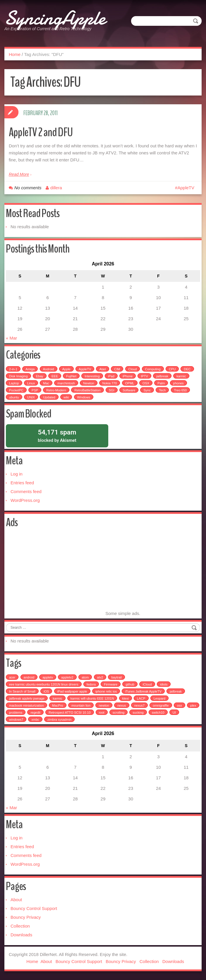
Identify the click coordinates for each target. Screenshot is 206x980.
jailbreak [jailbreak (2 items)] (162, 376)
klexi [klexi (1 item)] (126, 698)
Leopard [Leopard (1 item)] (159, 698)
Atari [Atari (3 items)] (103, 369)
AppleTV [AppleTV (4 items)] (85, 369)
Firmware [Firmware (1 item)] (111, 684)
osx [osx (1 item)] (180, 705)
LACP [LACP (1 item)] (141, 698)
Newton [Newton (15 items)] (89, 383)
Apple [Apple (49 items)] (66, 369)
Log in (17, 474)
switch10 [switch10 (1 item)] (158, 713)
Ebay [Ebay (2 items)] (40, 376)
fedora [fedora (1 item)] (91, 684)
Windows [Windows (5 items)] (84, 397)
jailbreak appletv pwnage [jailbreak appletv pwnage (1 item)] (27, 698)
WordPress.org (25, 500)
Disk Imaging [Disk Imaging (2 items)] (18, 376)
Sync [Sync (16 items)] (147, 390)
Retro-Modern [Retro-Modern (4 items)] (56, 390)
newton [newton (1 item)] (104, 705)
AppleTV (186, 187)
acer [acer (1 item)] (12, 677)
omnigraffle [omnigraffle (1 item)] (161, 705)
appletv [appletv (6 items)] (48, 677)
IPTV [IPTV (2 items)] (144, 376)
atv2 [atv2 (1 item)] (100, 677)
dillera (56, 187)
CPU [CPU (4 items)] (172, 369)
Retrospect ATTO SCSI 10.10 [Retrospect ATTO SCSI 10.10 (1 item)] (69, 713)
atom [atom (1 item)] (85, 677)
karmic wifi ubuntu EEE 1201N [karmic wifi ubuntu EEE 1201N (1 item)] (92, 698)
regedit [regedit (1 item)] (35, 713)
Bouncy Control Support (34, 908)
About (16, 900)
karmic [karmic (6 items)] (181, 376)
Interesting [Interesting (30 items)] (92, 376)
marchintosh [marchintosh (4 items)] (66, 383)
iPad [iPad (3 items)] (111, 376)
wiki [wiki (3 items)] (66, 397)
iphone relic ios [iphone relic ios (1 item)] (106, 691)
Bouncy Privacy (26, 917)
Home (15, 54)
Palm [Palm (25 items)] (161, 383)
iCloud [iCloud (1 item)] (147, 684)
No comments (28, 187)
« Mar (11, 338)
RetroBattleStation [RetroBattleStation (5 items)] (87, 390)
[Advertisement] (55, 574)
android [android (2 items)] (29, 677)
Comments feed (26, 491)
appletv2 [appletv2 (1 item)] (67, 677)
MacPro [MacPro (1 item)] (58, 705)
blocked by (57, 435)
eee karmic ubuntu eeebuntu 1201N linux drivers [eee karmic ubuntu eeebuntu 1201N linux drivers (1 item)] (44, 684)
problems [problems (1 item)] (16, 713)
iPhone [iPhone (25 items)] (128, 376)
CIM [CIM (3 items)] (117, 369)
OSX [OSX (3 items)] (146, 383)
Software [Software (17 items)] (129, 390)
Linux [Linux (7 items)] (31, 383)
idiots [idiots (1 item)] (164, 684)
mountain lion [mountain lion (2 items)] (81, 705)
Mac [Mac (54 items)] (46, 383)
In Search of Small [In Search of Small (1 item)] (22, 691)
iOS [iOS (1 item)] (46, 691)
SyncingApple (55, 18)
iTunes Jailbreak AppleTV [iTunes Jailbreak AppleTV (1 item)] (143, 691)
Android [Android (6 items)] (49, 369)
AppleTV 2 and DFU (43, 132)
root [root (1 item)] (102, 713)
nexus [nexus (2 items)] (122, 705)
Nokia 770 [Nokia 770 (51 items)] (110, 383)
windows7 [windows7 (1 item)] (16, 720)
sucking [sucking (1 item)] (138, 713)
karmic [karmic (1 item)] (57, 698)
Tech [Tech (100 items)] (162, 390)
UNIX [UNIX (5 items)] (31, 397)
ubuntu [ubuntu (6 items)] (14, 397)
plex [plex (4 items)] (193, 705)
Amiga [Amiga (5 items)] (30, 369)
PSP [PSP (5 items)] (35, 390)
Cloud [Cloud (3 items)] (133, 369)
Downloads (21, 935)
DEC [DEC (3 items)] (187, 369)
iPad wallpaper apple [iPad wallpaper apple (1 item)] (72, 691)
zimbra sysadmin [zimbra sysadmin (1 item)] (60, 720)
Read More (19, 174)
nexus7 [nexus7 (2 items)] (139, 705)
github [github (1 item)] (130, 684)
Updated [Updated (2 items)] (49, 397)
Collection (20, 926)
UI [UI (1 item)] (174, 713)
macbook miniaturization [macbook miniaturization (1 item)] (26, 705)
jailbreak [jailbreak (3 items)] (176, 691)
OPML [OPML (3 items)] (130, 383)
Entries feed (22, 483)
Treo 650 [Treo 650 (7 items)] (181, 390)
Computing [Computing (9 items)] (153, 369)
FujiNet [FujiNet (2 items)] (71, 376)
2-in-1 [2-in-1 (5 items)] (13, 369)
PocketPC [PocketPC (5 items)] (16, 390)
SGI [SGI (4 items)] (112, 390)
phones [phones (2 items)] (178, 383)
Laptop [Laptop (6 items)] (14, 383)
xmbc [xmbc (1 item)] (35, 720)
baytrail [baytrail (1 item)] (116, 677)
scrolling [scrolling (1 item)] (119, 713)
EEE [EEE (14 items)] (55, 376)
